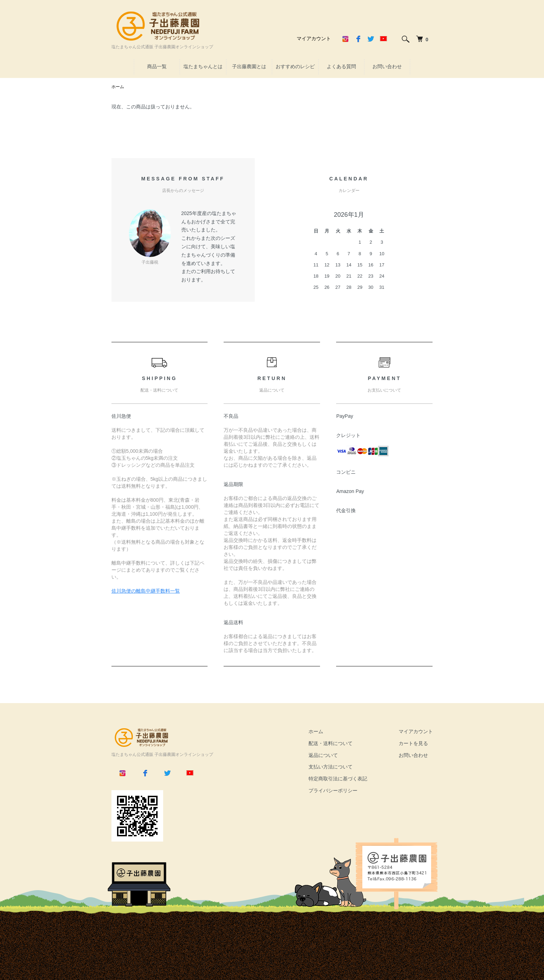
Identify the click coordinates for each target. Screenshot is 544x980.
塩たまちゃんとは (203, 66)
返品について (323, 755)
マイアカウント (314, 38)
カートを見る (413, 743)
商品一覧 (157, 66)
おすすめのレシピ (295, 66)
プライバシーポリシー (333, 791)
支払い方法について (331, 767)
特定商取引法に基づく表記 (338, 779)
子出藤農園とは (249, 66)
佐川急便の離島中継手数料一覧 (146, 591)
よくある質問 (341, 66)
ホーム (118, 87)
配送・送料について (331, 743)
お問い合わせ (387, 66)
